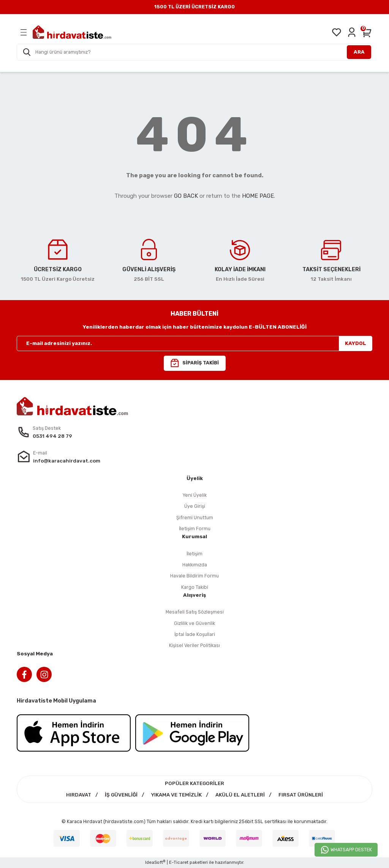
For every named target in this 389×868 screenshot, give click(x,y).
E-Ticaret (179, 862)
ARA (359, 52)
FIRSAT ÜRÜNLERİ (301, 795)
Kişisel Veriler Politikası (194, 645)
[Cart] (367, 32)
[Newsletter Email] (194, 343)
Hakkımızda (195, 565)
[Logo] (72, 32)
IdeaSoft (155, 862)
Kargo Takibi (195, 587)
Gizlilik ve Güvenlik (194, 623)
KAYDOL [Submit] (356, 343)
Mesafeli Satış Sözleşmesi (195, 612)
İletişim (194, 554)
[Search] (194, 52)
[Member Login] (352, 32)
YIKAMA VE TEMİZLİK (176, 795)
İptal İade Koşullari (195, 634)
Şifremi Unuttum (195, 517)
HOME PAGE (258, 196)
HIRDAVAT (79, 795)
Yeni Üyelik (194, 495)
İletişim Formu (195, 529)
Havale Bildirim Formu (194, 576)
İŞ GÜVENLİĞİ (121, 795)
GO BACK (186, 196)
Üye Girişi (195, 506)
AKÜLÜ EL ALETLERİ (240, 795)
